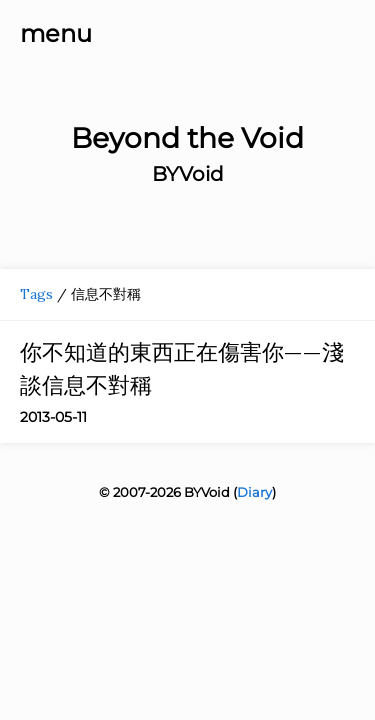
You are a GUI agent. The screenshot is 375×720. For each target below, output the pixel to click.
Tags (36, 294)
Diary (254, 492)
